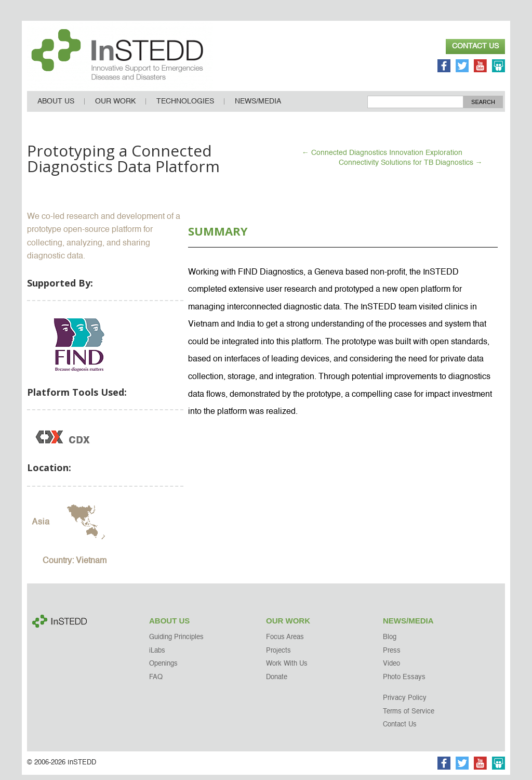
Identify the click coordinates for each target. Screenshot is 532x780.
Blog (390, 643)
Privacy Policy (405, 704)
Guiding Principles (176, 643)
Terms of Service (409, 717)
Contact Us (475, 46)
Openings (163, 669)
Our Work (115, 107)
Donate (277, 682)
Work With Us (287, 669)
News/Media (258, 107)
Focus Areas (285, 643)
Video (391, 669)
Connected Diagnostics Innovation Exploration (382, 158)
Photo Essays (404, 682)
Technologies (185, 107)
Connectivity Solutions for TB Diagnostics (411, 168)
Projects (278, 656)
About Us (56, 107)
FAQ (156, 682)
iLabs (157, 656)
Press (392, 656)
